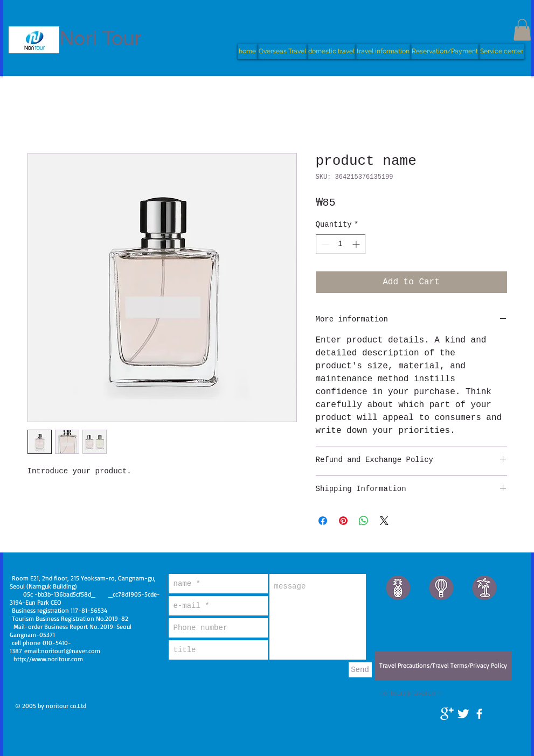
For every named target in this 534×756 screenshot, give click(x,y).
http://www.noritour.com (48, 659)
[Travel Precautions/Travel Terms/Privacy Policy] (443, 666)
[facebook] (479, 714)
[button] (522, 30)
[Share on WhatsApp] (364, 521)
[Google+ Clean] (447, 714)
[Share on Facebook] (323, 521)
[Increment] (357, 244)
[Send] (360, 670)
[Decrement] (324, 244)
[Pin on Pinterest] (343, 521)
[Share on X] (384, 521)
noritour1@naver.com (71, 651)
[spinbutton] (341, 244)
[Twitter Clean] (463, 714)
